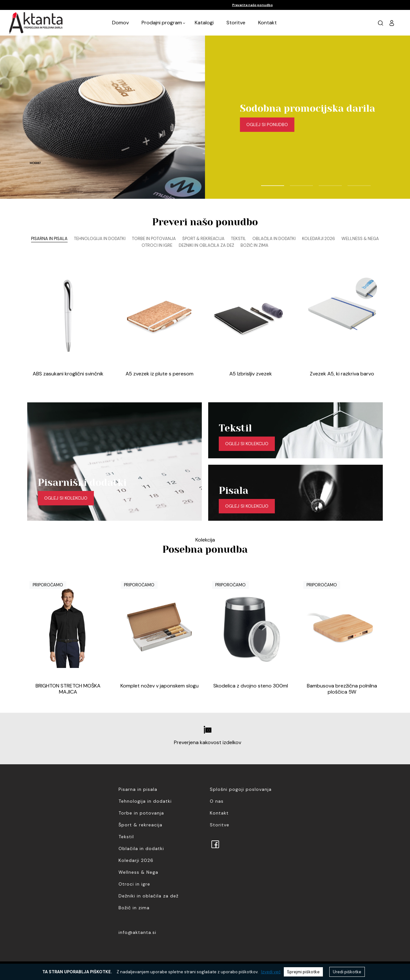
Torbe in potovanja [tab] (154, 239)
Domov (120, 23)
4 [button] (351, 183)
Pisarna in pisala (138, 789)
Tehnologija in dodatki (145, 801)
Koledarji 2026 (136, 860)
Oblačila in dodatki (141, 848)
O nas (217, 801)
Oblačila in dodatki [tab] (274, 239)
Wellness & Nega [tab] (360, 239)
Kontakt (267, 23)
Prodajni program (162, 23)
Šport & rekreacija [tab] (203, 239)
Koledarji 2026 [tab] (319, 239)
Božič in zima (134, 908)
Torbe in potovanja (141, 813)
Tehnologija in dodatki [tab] (100, 239)
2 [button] (293, 183)
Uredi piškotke (347, 972)
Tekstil (126, 837)
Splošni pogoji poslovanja (241, 789)
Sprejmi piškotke (303, 972)
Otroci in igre (134, 884)
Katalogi (204, 23)
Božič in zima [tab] (254, 245)
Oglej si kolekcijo (66, 498)
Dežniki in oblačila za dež (148, 896)
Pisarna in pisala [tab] (49, 239)
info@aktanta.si (137, 932)
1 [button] (264, 183)
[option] (205, 5)
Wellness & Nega (138, 872)
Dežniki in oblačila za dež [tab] (206, 245)
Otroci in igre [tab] (157, 245)
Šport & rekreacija (140, 825)
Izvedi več (271, 972)
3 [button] (322, 183)
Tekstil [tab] (238, 239)
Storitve (236, 23)
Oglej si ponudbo (267, 125)
